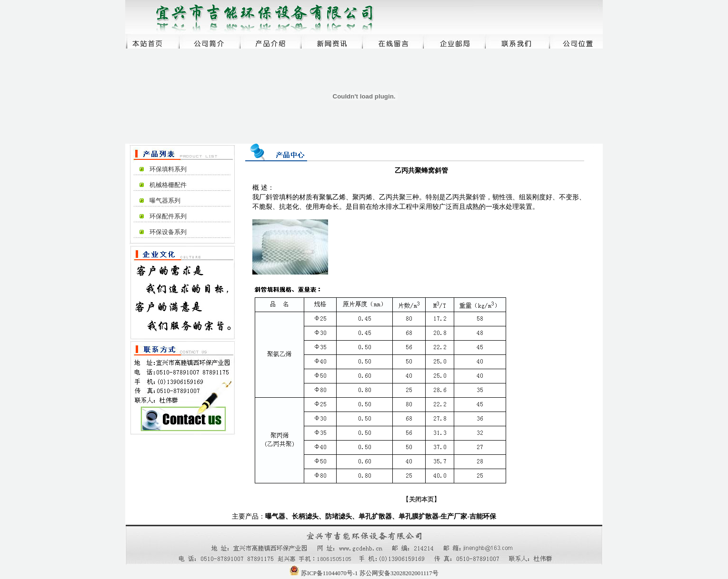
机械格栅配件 (168, 185)
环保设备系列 (168, 232)
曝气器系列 (165, 201)
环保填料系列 (168, 169)
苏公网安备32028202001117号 (399, 573)
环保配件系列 (168, 216)
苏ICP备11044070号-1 (329, 573)
